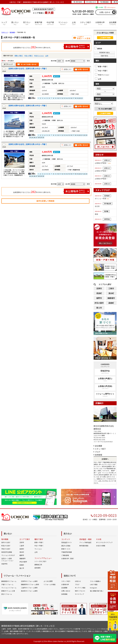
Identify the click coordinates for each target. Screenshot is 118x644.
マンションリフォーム (9, 588)
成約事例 (37, 568)
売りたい (27, 23)
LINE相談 (101, 7)
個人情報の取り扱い (97, 591)
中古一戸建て (29, 56)
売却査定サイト (67, 542)
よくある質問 (48, 581)
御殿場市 (111, 298)
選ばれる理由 (66, 546)
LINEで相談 (94, 584)
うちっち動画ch (95, 581)
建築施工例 (38, 565)
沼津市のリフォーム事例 (29, 581)
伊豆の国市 (99, 303)
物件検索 (78, 2)
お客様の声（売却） (68, 559)
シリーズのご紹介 (40, 561)
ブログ (97, 452)
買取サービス (66, 549)
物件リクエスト (80, 591)
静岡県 (98, 49)
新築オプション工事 (8, 591)
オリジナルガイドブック (104, 542)
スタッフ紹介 (86, 23)
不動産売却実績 (67, 552)
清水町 (111, 293)
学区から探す (6, 549)
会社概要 (113, 23)
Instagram (93, 588)
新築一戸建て (19, 56)
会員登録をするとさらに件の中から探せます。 (52, 47)
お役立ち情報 (101, 546)
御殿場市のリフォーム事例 (30, 584)
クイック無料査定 (85, 542)
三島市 (111, 289)
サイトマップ (79, 594)
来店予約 (4, 564)
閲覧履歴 (105, 2)
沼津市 (99, 289)
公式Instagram (111, 7)
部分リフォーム (7, 594)
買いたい (15, 23)
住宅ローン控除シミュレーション (7, 560)
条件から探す (6, 542)
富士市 (99, 308)
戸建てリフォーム (7, 584)
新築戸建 (38, 23)
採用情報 (98, 455)
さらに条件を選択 (105, 109)
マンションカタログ (8, 555)
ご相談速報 (65, 555)
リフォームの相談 (50, 584)
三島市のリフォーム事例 (29, 588)
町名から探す (6, 546)
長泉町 (99, 293)
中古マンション (39, 56)
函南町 (111, 303)
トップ (4, 23)
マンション (63, 23)
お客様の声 (100, 23)
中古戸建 (50, 23)
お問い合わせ (105, 12)
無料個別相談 (84, 546)
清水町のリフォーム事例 (29, 591)
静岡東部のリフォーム (9, 581)
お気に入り (91, 2)
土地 (74, 23)
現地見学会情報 (7, 552)
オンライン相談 (80, 588)
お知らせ (78, 581)
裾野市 (99, 298)
